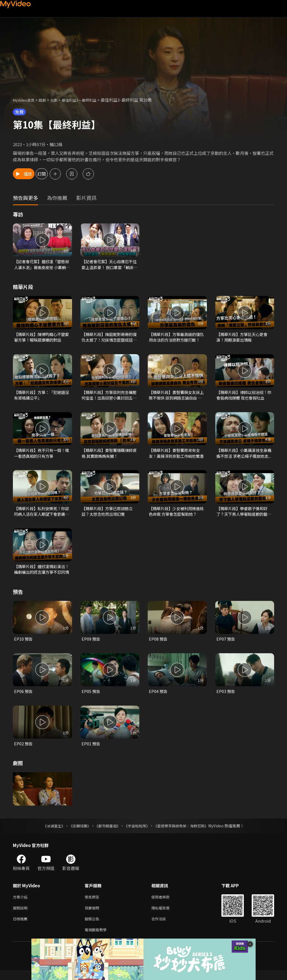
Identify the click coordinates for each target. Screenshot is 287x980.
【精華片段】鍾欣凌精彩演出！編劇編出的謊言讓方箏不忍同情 (41, 574)
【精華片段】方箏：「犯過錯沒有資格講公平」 (41, 397)
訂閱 (61, 174)
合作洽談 (163, 927)
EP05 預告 (91, 697)
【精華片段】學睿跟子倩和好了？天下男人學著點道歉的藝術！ (244, 515)
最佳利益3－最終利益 (88, 100)
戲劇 (47, 100)
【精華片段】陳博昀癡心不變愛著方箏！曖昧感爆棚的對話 (41, 338)
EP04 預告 (158, 697)
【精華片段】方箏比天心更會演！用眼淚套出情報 (244, 338)
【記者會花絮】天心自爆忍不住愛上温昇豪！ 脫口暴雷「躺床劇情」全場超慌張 (109, 265)
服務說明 (21, 915)
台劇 (59, 100)
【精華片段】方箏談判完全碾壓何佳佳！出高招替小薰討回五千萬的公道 (109, 397)
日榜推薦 (21, 927)
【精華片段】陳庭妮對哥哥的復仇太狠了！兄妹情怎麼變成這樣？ (109, 339)
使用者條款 (165, 904)
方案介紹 (21, 904)
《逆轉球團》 (77, 832)
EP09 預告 (91, 644)
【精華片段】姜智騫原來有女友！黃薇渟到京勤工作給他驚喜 (176, 456)
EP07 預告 (226, 644)
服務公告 (93, 927)
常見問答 (93, 904)
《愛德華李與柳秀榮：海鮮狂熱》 (184, 832)
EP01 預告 (91, 750)
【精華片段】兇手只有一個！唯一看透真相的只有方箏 (41, 456)
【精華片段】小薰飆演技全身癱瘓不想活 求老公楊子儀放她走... (244, 456)
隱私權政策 (165, 915)
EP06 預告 (24, 697)
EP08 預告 (158, 644)
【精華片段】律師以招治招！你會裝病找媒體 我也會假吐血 (244, 397)
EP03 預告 (226, 697)
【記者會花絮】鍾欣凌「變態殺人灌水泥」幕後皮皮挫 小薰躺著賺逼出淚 (42, 265)
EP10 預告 (24, 644)
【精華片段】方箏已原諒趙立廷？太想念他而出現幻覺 (109, 515)
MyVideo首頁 (26, 100)
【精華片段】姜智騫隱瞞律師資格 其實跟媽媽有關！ (109, 456)
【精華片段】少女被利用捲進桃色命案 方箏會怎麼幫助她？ (177, 515)
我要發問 (93, 915)
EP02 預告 (24, 750)
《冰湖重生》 (49, 832)
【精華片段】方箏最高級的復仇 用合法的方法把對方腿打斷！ (176, 339)
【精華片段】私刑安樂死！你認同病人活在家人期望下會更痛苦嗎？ (41, 515)
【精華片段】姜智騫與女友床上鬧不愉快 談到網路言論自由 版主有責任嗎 (177, 397)
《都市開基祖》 (106, 832)
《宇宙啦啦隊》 (137, 832)
